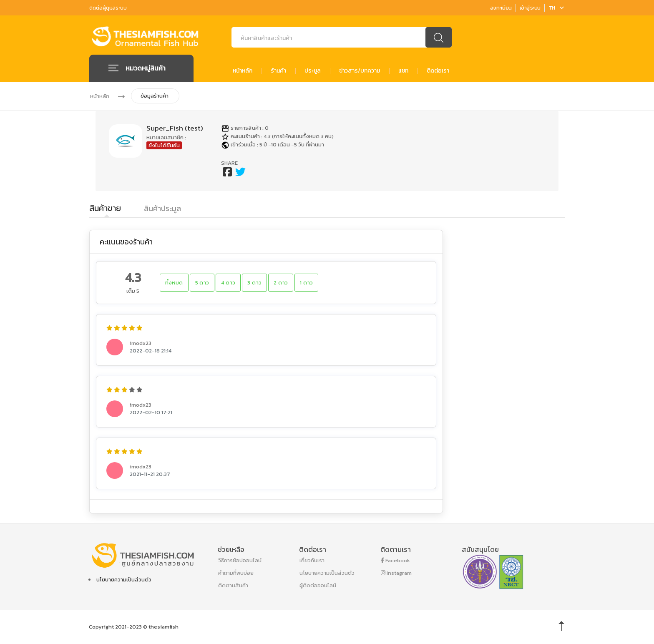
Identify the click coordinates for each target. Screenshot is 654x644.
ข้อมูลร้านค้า (155, 96)
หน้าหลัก (243, 71)
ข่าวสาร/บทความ (360, 71)
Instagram (396, 573)
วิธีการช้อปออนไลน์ (240, 560)
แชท (403, 71)
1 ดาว (306, 283)
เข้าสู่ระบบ (530, 8)
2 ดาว (281, 283)
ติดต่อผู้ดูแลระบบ (108, 8)
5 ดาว (202, 283)
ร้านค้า (278, 71)
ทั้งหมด (174, 283)
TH (556, 8)
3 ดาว (254, 283)
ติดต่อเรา (438, 71)
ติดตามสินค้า (233, 585)
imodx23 (141, 343)
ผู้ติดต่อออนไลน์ (318, 585)
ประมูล (313, 71)
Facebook (395, 560)
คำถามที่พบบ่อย (236, 573)
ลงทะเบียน (501, 8)
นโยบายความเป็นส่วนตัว (124, 580)
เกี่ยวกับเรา (312, 560)
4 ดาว (228, 283)
